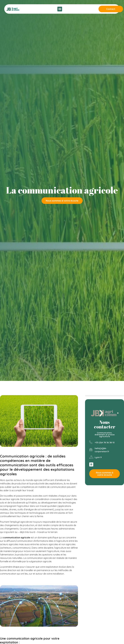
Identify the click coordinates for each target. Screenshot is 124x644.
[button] (60, 9)
